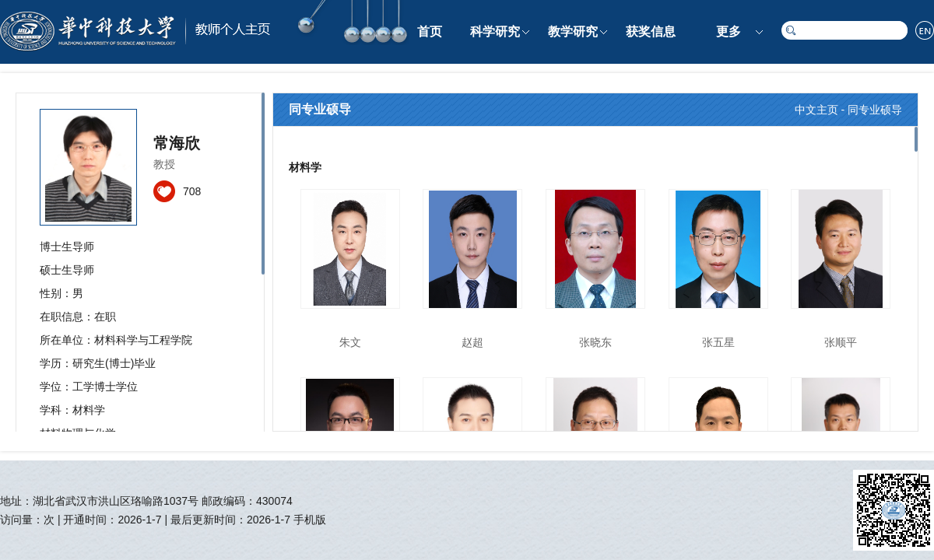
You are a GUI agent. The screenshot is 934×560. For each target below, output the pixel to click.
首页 (430, 31)
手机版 (310, 520)
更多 (729, 31)
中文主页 (816, 110)
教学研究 (573, 31)
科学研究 (495, 31)
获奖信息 (651, 31)
